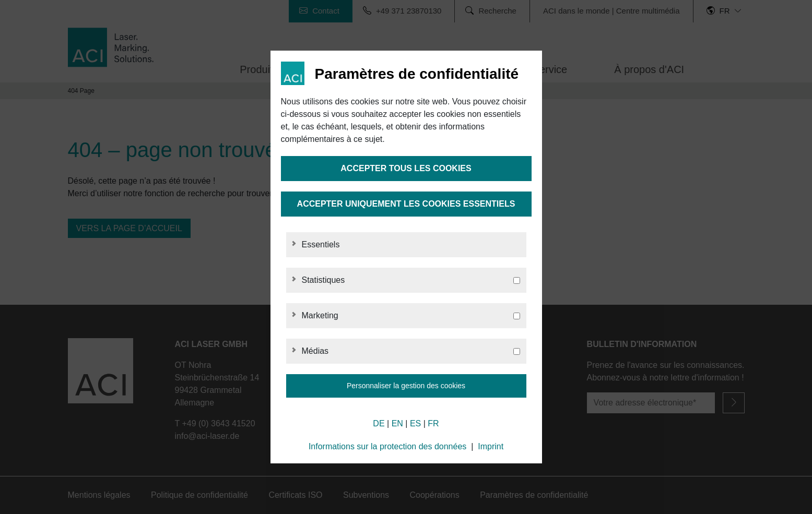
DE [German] (379, 423)
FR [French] (433, 423)
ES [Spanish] (415, 423)
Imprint (491, 446)
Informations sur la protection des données (387, 446)
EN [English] (397, 423)
